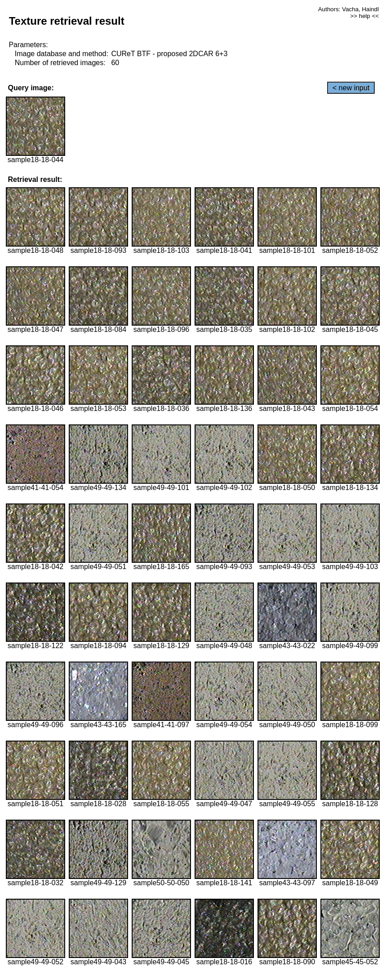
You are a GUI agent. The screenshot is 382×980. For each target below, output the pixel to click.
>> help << (364, 16)
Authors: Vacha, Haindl (349, 9)
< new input (351, 88)
